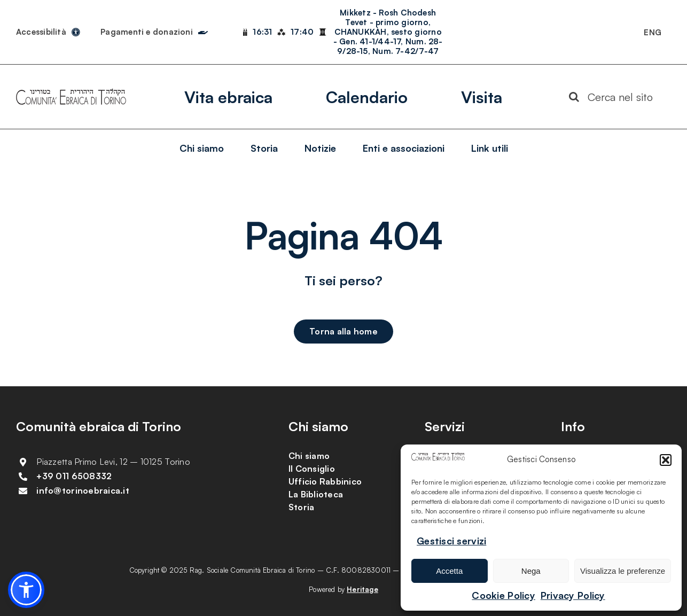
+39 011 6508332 (74, 476)
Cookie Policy (503, 595)
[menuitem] (653, 32)
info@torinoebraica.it (83, 490)
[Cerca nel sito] (616, 97)
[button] (666, 460)
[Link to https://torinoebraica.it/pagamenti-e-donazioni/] (203, 30)
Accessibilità (41, 32)
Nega (531, 571)
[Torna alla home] (344, 332)
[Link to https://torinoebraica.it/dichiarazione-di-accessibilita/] (76, 32)
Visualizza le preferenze (623, 571)
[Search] (574, 97)
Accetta (449, 571)
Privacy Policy (573, 595)
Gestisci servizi (451, 541)
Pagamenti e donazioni (147, 32)
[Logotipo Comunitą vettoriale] (71, 93)
